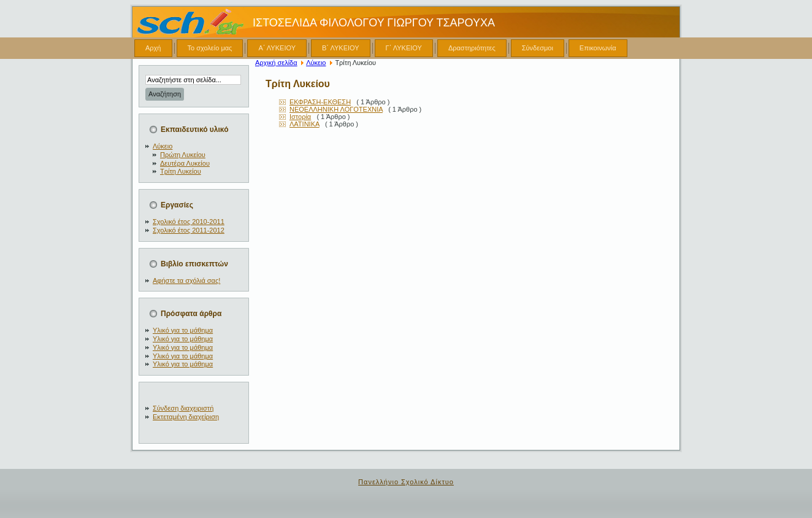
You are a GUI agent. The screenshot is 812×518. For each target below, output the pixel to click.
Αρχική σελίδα (276, 63)
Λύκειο (316, 63)
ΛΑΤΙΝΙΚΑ (304, 124)
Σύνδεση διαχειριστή (183, 408)
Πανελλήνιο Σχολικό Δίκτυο (406, 482)
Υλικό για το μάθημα (183, 330)
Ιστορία (300, 117)
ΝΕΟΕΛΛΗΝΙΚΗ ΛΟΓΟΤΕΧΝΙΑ (336, 109)
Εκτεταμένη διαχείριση (186, 417)
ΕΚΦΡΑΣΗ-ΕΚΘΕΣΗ (320, 102)
